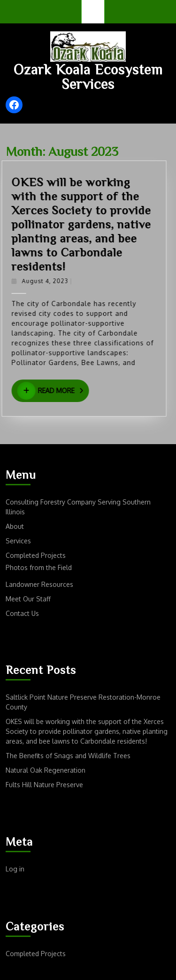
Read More (60, 391)
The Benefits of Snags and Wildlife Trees (68, 756)
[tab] (93, 12)
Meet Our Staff (28, 599)
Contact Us (22, 613)
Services (18, 541)
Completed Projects (36, 555)
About (15, 526)
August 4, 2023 (52, 281)
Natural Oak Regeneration (46, 770)
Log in (15, 869)
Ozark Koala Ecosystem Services (88, 77)
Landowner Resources (39, 584)
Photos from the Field (39, 567)
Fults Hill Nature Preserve (44, 785)
